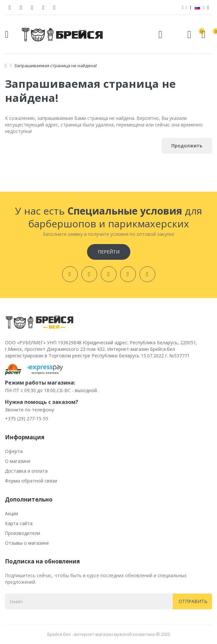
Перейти (109, 252)
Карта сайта (19, 523)
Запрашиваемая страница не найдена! (55, 66)
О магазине (18, 461)
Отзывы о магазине (27, 543)
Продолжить (187, 146)
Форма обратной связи (31, 481)
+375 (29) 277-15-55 (27, 418)
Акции (11, 513)
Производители (22, 533)
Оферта (14, 451)
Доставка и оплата (26, 471)
